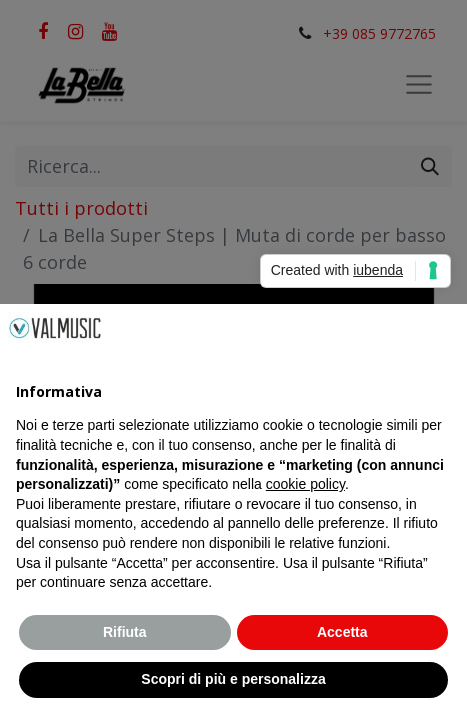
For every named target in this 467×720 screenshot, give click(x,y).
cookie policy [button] (305, 484)
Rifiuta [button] (125, 632)
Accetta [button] (342, 632)
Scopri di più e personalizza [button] (233, 679)
